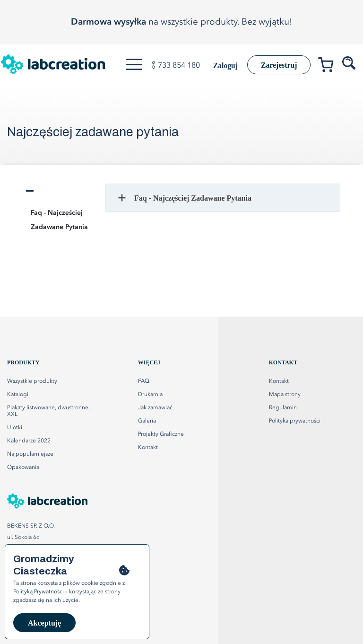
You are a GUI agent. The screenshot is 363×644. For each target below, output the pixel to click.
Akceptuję (44, 623)
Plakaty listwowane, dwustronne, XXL (48, 411)
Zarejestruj (278, 65)
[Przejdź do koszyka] (329, 66)
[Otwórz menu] (134, 64)
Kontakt (279, 381)
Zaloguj (223, 66)
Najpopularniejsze (30, 454)
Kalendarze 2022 (29, 441)
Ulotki (15, 428)
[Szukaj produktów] (350, 63)
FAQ (144, 381)
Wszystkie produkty (32, 381)
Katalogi (18, 395)
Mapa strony (285, 395)
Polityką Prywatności (39, 592)
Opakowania (23, 468)
